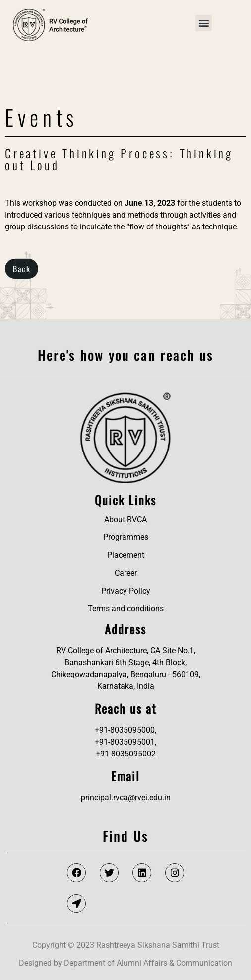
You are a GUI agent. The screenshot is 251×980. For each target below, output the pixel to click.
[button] (204, 23)
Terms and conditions (126, 609)
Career (126, 573)
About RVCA (125, 519)
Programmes (126, 537)
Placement (126, 555)
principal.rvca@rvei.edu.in (126, 797)
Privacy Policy (126, 591)
